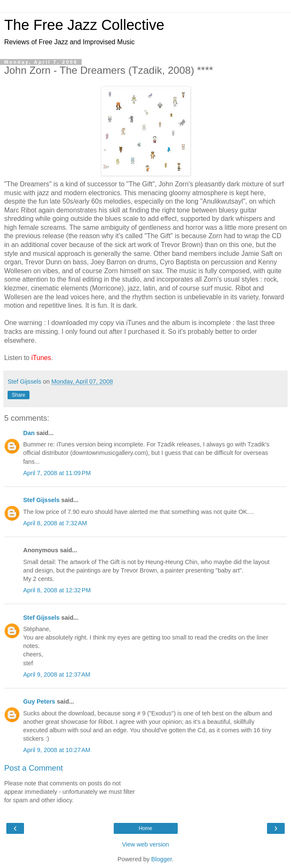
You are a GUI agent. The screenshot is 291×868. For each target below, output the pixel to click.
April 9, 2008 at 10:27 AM (57, 750)
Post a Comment (33, 768)
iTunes (41, 358)
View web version (146, 844)
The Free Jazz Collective (84, 25)
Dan (29, 433)
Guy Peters (39, 701)
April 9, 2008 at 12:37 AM (57, 675)
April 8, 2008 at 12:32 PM (57, 590)
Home (145, 828)
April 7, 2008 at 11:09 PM (57, 473)
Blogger (162, 859)
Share (19, 395)
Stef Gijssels (41, 500)
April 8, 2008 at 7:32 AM (55, 523)
